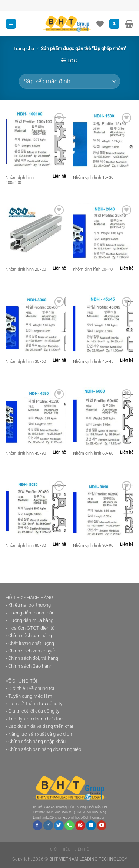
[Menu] (11, 24)
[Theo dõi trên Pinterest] (80, 825)
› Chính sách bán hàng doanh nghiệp (43, 749)
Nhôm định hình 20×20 (26, 269)
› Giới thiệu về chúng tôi (30, 688)
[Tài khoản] (114, 24)
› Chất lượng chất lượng (30, 643)
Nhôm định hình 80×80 (26, 546)
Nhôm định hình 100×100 (20, 180)
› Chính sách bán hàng (29, 635)
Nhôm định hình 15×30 (93, 178)
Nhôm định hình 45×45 (93, 362)
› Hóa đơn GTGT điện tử (30, 628)
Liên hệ (82, 849)
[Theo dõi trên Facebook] (37, 825)
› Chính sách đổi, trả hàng (32, 658)
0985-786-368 (56, 812)
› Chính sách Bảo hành (29, 666)
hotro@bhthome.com (91, 817)
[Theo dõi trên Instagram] (48, 825)
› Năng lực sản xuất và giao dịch (39, 734)
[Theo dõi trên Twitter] (59, 825)
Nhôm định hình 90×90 (93, 546)
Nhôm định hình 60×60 (93, 453)
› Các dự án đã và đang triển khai (39, 726)
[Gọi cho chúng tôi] (69, 825)
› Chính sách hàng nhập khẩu (36, 741)
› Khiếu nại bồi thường (28, 605)
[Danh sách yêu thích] (100, 24)
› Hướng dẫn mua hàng (29, 620)
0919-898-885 (87, 812)
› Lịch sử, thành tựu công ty (34, 704)
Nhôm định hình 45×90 (26, 453)
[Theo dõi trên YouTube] (102, 825)
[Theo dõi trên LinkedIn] (91, 825)
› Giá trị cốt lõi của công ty (32, 711)
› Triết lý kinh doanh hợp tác (34, 719)
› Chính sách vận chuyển (31, 651)
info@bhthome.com (58, 817)
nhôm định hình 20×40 (93, 269)
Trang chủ (24, 49)
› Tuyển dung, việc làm (29, 696)
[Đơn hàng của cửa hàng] (69, 81)
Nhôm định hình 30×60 (26, 362)
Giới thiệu (60, 849)
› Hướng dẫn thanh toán (30, 613)
